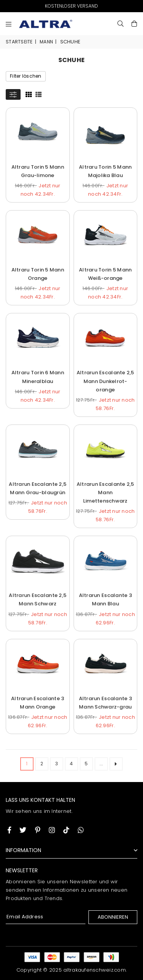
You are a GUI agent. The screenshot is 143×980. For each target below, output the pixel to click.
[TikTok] (66, 830)
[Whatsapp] (81, 830)
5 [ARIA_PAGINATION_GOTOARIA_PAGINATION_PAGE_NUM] (86, 764)
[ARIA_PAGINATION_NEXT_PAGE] (116, 764)
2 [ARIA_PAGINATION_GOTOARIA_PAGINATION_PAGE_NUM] (42, 764)
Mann (46, 42)
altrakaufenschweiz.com (95, 970)
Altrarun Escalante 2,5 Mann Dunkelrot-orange (105, 381)
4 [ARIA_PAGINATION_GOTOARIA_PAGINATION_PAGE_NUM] (71, 764)
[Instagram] (38, 830)
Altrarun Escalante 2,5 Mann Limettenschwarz (105, 492)
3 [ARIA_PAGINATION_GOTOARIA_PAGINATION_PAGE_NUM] (57, 764)
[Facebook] (9, 830)
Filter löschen (26, 76)
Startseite (19, 42)
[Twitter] (23, 830)
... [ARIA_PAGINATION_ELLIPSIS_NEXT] (101, 764)
